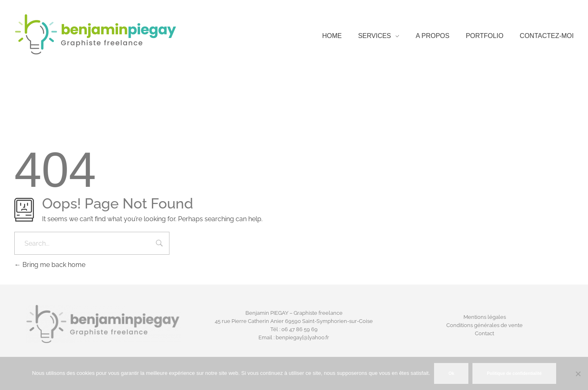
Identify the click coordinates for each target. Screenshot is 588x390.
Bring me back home (50, 265)
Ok (451, 373)
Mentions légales (485, 317)
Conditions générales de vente (484, 325)
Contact (484, 333)
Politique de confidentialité (514, 373)
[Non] (578, 374)
